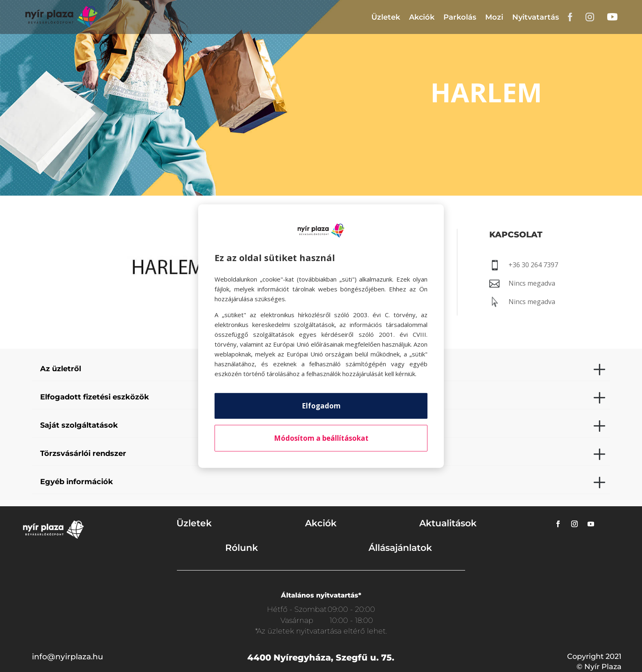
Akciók (422, 17)
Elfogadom (321, 406)
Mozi (494, 17)
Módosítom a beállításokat (321, 438)
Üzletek (386, 17)
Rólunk (242, 548)
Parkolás (460, 17)
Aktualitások (448, 523)
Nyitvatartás (536, 17)
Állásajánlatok (400, 548)
